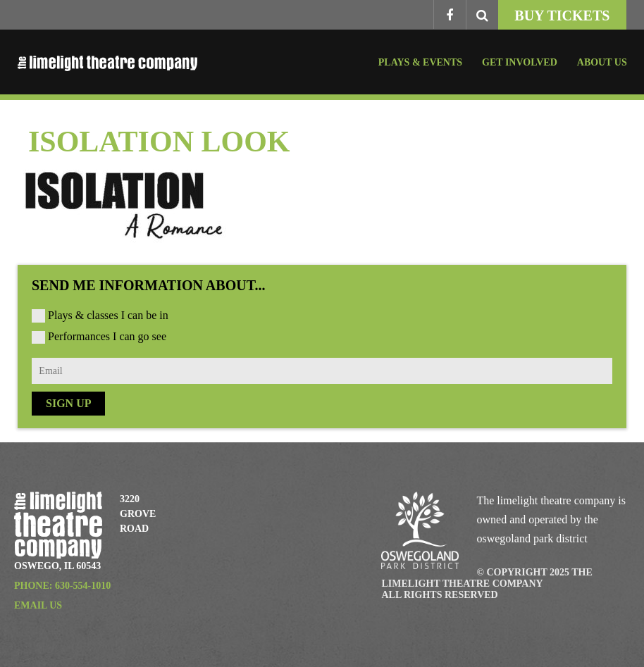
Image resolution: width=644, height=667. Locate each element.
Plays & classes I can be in (108, 315)
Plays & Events (420, 62)
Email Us (38, 605)
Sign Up (68, 403)
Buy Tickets (562, 15)
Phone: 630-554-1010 (62, 586)
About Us (602, 62)
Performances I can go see (107, 336)
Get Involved (520, 62)
